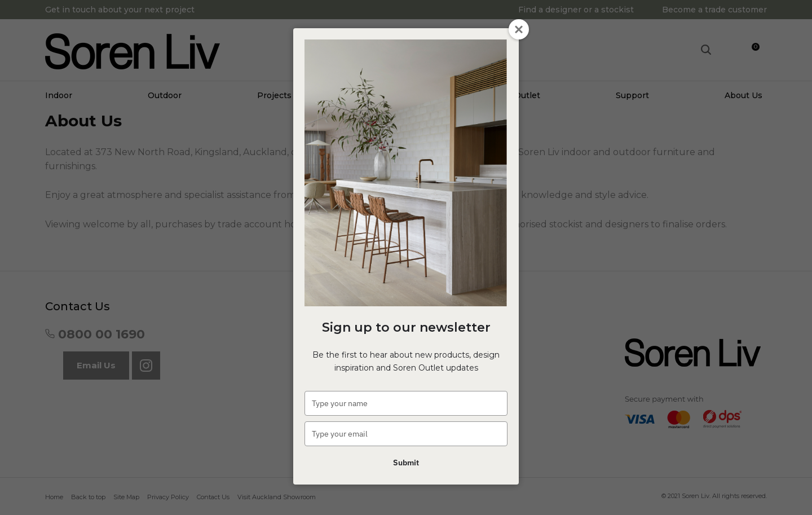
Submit (406, 463)
